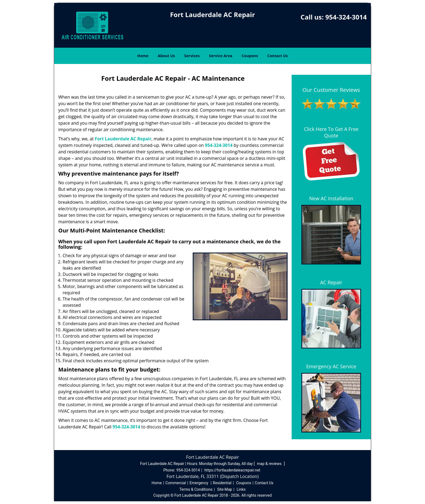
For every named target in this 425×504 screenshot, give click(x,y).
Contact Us (278, 56)
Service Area (221, 56)
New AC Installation (331, 198)
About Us (166, 56)
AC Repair (331, 282)
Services (192, 56)
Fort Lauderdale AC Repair (123, 139)
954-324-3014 (346, 17)
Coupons (250, 56)
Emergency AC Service (331, 366)
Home (143, 56)
